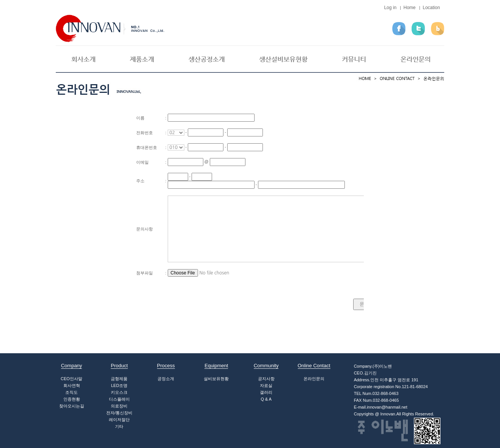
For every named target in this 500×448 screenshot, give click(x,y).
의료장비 (119, 406)
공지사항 (266, 379)
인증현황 (72, 399)
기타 (119, 426)
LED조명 (119, 385)
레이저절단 (119, 420)
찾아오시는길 (72, 406)
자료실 (266, 385)
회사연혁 (72, 385)
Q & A (266, 399)
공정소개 (166, 379)
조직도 (72, 392)
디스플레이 (119, 399)
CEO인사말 (72, 379)
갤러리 (266, 392)
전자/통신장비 (119, 413)
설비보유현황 (216, 379)
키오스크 (119, 392)
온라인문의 (314, 379)
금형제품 (119, 379)
